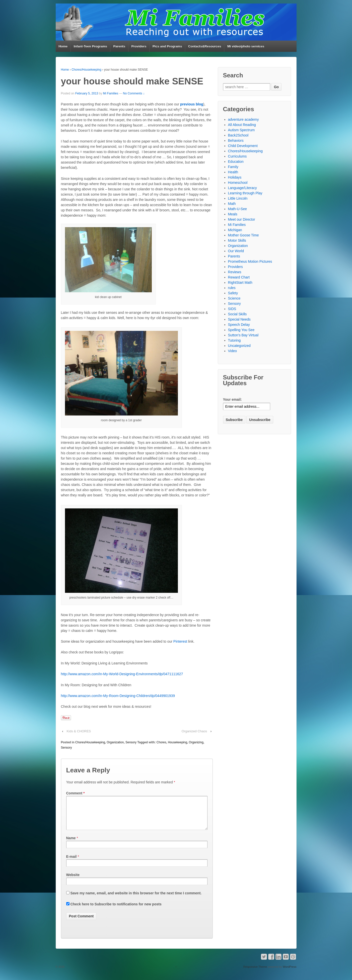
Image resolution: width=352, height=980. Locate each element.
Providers (139, 46)
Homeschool (238, 183)
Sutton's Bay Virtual (243, 335)
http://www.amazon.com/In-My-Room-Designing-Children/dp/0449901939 (118, 696)
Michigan (235, 230)
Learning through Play (245, 193)
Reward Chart (239, 277)
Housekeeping (178, 742)
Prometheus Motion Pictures (250, 261)
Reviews (235, 272)
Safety (233, 293)
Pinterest (180, 641)
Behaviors (236, 141)
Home (63, 46)
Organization (115, 742)
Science (234, 298)
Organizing (196, 742)
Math (232, 204)
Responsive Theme (255, 973)
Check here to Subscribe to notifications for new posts (114, 910)
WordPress (290, 973)
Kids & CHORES (79, 731)
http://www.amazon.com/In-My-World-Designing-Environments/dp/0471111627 (122, 674)
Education (236, 162)
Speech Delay (239, 325)
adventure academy (243, 119)
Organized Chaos (194, 731)
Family (233, 167)
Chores (161, 742)
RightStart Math (240, 283)
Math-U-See (237, 209)
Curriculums (237, 156)
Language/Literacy (242, 188)
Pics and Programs (167, 46)
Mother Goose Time (243, 235)
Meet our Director (242, 219)
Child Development (243, 146)
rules (232, 288)
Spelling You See (241, 330)
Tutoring (234, 340)
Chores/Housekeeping (86, 70)
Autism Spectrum (241, 130)
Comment (76, 793)
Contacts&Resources (205, 46)
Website (73, 881)
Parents (119, 46)
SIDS (232, 309)
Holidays (235, 177)
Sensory (131, 742)
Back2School (238, 135)
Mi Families (111, 93)
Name (71, 844)
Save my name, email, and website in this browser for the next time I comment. (136, 899)
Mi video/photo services (246, 46)
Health (233, 172)
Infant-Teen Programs (90, 46)
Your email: (232, 399)
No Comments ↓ (134, 93)
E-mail (72, 863)
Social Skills (237, 314)
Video (233, 351)
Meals (233, 214)
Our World (236, 251)
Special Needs (239, 319)
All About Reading (242, 125)
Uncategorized (239, 346)
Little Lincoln (238, 198)
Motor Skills (237, 240)
